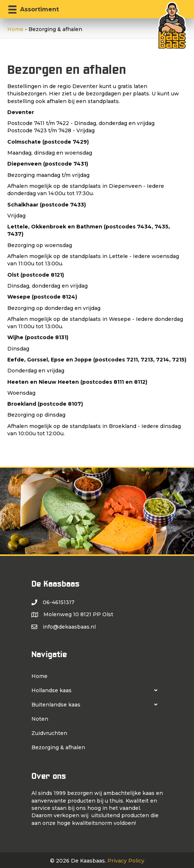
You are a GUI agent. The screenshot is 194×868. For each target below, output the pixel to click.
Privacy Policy (126, 861)
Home (15, 29)
